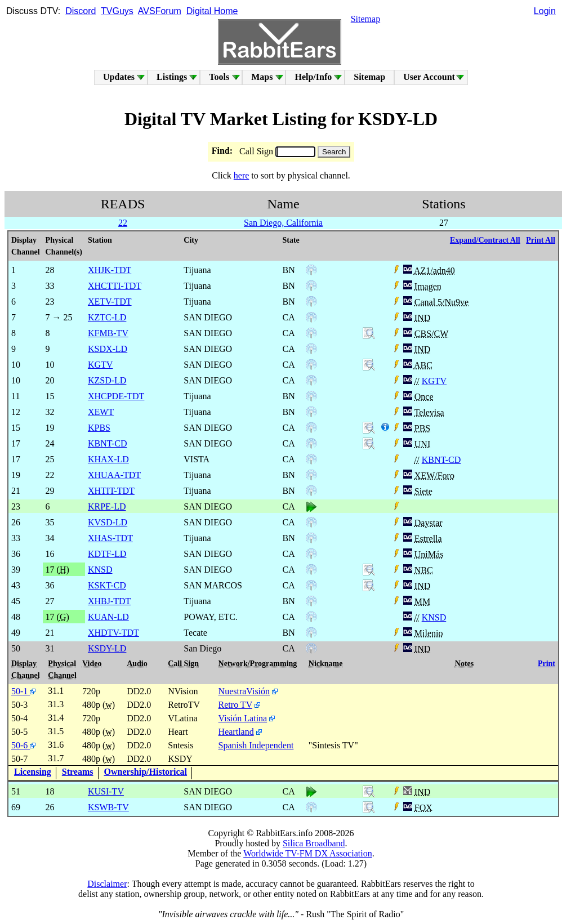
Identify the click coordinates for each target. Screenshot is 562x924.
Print (547, 664)
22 (123, 223)
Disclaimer (107, 884)
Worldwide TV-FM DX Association (308, 853)
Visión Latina (243, 718)
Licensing (33, 772)
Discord (81, 11)
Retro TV (235, 705)
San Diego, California (283, 223)
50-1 (23, 691)
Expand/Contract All (485, 240)
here (242, 175)
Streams (78, 772)
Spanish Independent (256, 745)
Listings (172, 77)
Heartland (236, 732)
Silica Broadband (314, 843)
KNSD (434, 617)
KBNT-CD (441, 460)
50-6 (23, 745)
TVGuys (117, 11)
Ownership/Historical (146, 772)
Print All (541, 240)
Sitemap (365, 19)
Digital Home (212, 11)
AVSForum (160, 11)
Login (545, 11)
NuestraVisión (244, 691)
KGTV (434, 381)
